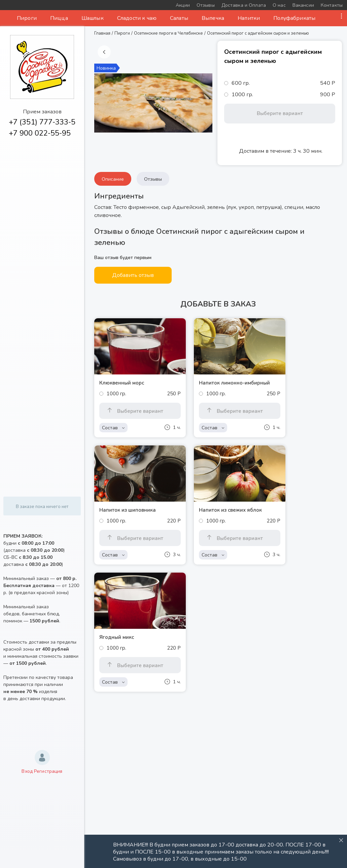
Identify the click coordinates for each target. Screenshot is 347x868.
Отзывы (153, 179)
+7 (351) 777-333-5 (42, 122)
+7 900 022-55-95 (40, 133)
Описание (113, 179)
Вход (27, 771)
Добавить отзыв (133, 275)
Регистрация (48, 771)
